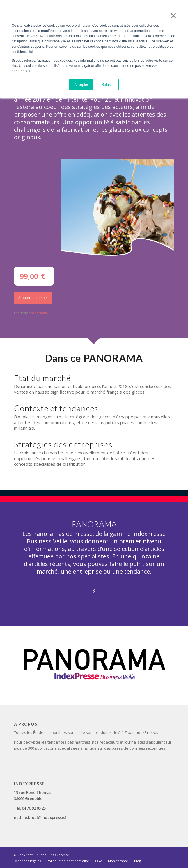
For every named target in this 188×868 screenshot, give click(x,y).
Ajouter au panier (33, 298)
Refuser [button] (108, 85)
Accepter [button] (81, 85)
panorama (39, 313)
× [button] (173, 16)
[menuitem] (28, 861)
